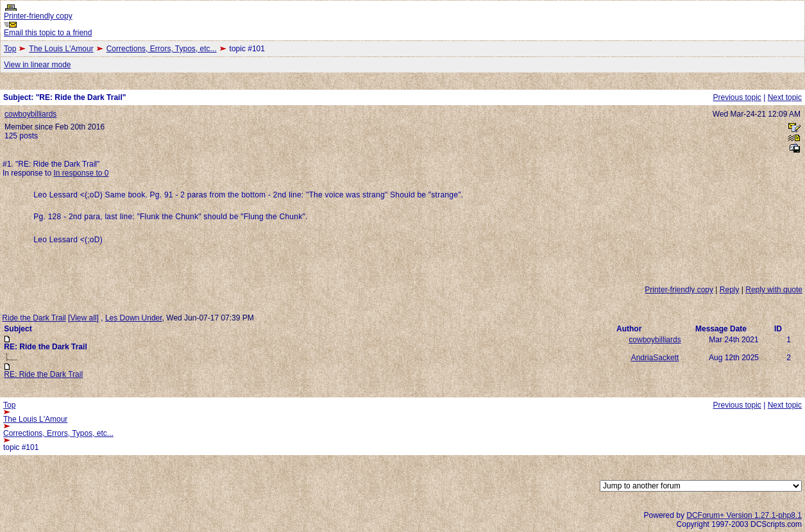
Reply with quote (774, 290)
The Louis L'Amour (61, 49)
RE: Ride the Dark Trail (43, 374)
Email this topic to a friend (48, 33)
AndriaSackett (655, 358)
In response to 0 (81, 173)
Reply (730, 290)
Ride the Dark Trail (34, 318)
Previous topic (737, 97)
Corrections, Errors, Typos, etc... (162, 49)
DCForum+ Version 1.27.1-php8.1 (744, 515)
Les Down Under (134, 318)
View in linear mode (38, 65)
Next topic (785, 97)
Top (10, 49)
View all (83, 318)
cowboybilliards (30, 114)
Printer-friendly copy (38, 16)
